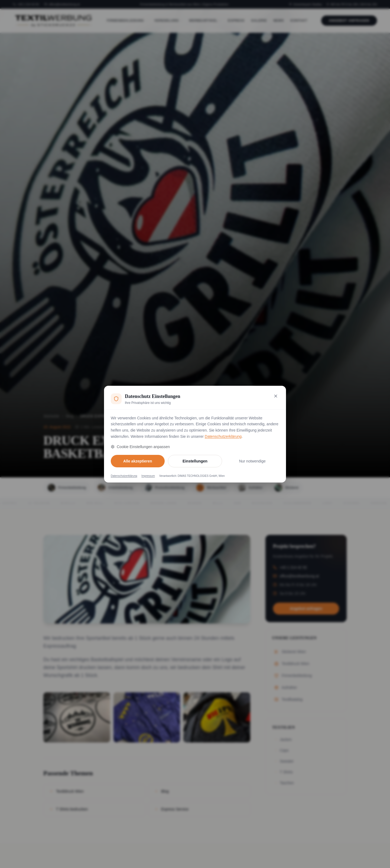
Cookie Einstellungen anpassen (140, 447)
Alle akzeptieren (138, 461)
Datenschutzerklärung (223, 436)
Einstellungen (195, 461)
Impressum (148, 476)
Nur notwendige (252, 461)
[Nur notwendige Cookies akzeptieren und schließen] (276, 396)
